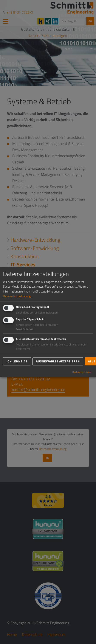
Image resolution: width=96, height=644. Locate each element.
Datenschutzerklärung (17, 296)
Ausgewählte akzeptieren (58, 361)
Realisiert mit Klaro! (82, 372)
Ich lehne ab (17, 361)
